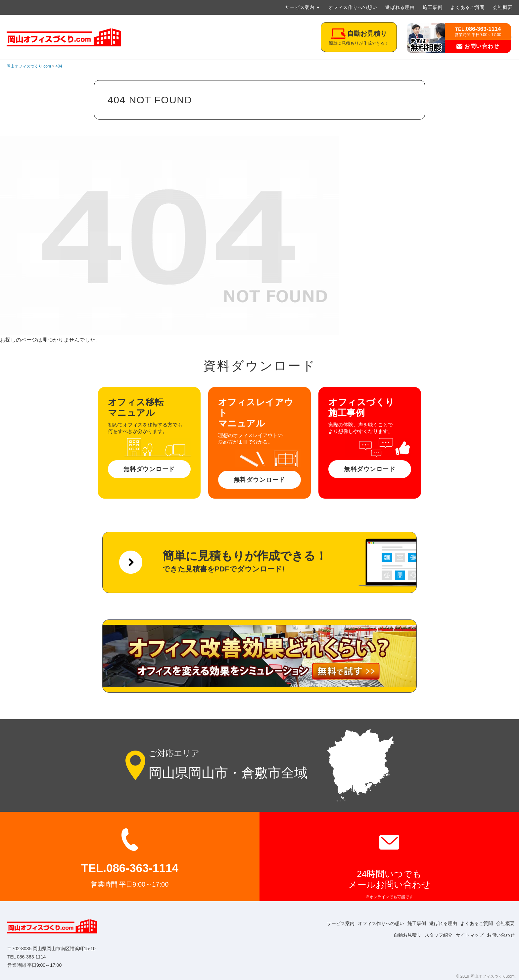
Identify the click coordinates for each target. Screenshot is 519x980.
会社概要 (503, 7)
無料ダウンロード (149, 469)
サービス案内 (300, 7)
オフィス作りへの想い (353, 7)
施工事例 (432, 7)
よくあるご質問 (468, 7)
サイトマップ (465, 935)
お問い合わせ (478, 46)
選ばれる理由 (400, 7)
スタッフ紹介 (430, 935)
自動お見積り (396, 935)
